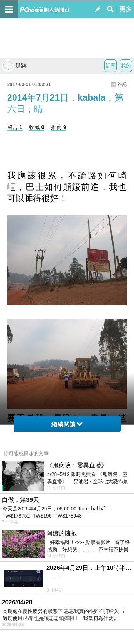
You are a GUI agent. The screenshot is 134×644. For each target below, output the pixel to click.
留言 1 (15, 127)
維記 (122, 84)
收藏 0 (37, 127)
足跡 (14, 66)
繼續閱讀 (67, 424)
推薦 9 (59, 127)
